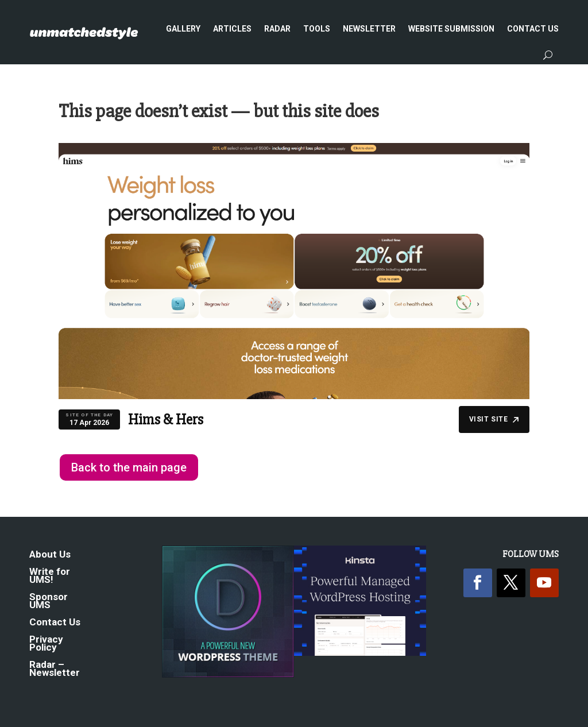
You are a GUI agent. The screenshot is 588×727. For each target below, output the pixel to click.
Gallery (183, 29)
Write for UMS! (50, 576)
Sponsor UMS (49, 602)
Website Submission (451, 29)
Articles (232, 29)
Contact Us (533, 29)
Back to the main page (129, 467)
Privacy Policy (46, 644)
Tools (317, 29)
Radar (277, 29)
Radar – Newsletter (55, 669)
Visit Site (494, 419)
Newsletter (369, 29)
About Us (50, 555)
